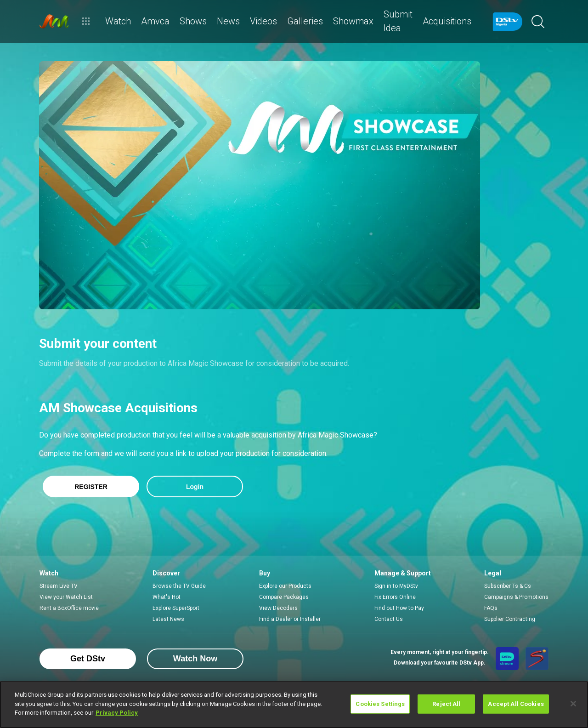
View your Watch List (66, 597)
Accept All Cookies (516, 704)
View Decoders (278, 608)
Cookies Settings (380, 704)
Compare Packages (284, 597)
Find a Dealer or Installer (290, 619)
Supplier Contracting (510, 619)
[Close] (573, 704)
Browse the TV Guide (179, 586)
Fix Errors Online (395, 597)
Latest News (168, 619)
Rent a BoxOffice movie (69, 608)
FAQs (491, 608)
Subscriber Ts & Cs (508, 586)
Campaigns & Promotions (516, 597)
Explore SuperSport (176, 608)
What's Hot (167, 597)
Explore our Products (285, 586)
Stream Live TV (59, 586)
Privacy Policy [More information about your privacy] (117, 713)
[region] (294, 705)
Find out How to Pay (399, 608)
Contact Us (389, 619)
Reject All (446, 704)
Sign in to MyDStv (396, 586)
